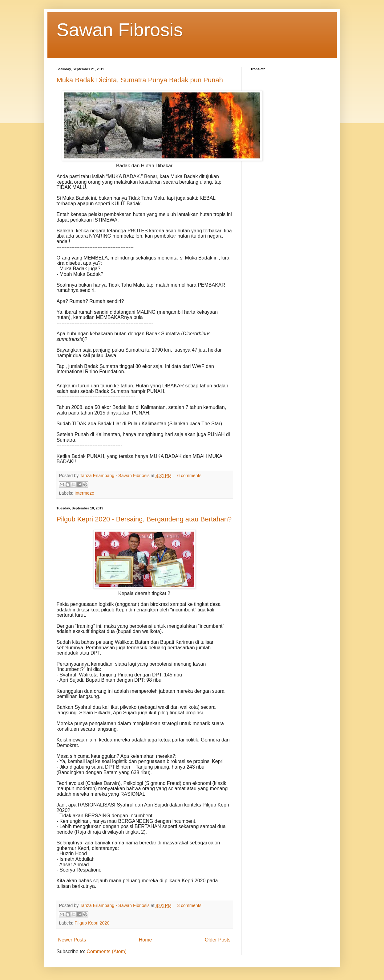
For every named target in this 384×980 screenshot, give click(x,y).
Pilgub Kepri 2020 (92, 923)
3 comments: (190, 905)
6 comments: (190, 476)
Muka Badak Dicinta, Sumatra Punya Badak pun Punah (140, 80)
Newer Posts (72, 940)
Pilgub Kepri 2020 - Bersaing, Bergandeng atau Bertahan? (144, 519)
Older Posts (218, 940)
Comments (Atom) (107, 951)
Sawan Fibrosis (120, 30)
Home (146, 940)
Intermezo (84, 493)
